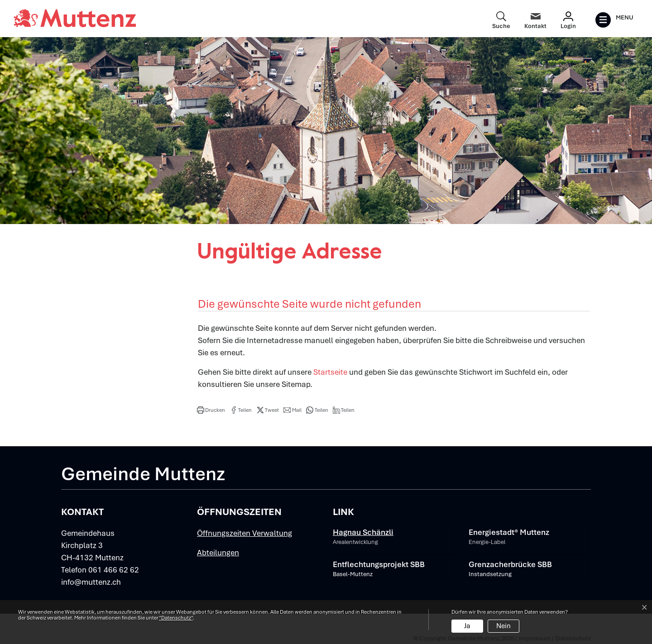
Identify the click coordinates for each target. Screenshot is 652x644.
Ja (467, 626)
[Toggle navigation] (614, 20)
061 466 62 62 (114, 570)
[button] (211, 410)
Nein (503, 626)
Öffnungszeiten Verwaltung (244, 533)
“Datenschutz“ (176, 618)
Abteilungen (218, 553)
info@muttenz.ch (91, 582)
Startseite (330, 372)
